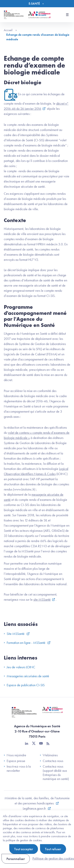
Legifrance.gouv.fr (35, 808)
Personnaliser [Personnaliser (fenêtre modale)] (16, 859)
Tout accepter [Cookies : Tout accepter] (24, 849)
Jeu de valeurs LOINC (20, 667)
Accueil (10, 30)
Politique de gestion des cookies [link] (53, 858)
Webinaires (49, 755)
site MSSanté (42, 599)
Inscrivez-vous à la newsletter (17, 768)
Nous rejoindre (15, 755)
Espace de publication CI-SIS (24, 685)
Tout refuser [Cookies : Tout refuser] (53, 849)
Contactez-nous (52, 761)
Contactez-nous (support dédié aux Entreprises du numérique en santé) (54, 773)
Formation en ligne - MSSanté (25, 643)
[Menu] (37, 4)
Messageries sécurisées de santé (26, 676)
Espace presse (15, 761)
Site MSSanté (15, 634)
